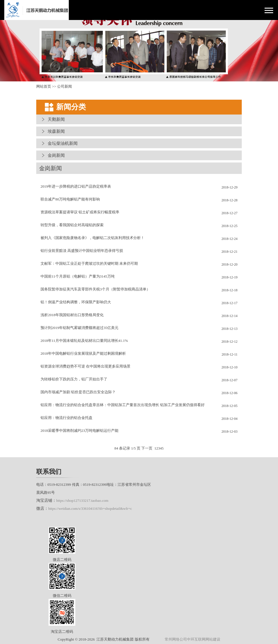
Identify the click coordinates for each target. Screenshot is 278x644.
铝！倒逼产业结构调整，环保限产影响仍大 (76, 302)
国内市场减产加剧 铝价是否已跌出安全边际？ (78, 392)
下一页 (147, 448)
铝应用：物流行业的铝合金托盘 (67, 418)
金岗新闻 (56, 155)
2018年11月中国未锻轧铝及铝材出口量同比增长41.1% (84, 341)
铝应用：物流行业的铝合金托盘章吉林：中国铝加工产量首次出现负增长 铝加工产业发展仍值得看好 (123, 405)
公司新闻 (65, 86)
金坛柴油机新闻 (63, 143)
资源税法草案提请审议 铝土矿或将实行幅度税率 (80, 212)
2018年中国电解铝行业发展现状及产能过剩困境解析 (83, 353)
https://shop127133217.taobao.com (82, 500)
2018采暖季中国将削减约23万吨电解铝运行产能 (79, 431)
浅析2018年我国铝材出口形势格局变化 (72, 315)
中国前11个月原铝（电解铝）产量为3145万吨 (78, 276)
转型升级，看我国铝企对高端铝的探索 (72, 225)
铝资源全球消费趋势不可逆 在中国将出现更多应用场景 (85, 366)
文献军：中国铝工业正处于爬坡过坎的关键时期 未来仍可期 (89, 263)
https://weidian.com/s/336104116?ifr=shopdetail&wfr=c (90, 508)
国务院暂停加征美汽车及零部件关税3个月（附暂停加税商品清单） (95, 289)
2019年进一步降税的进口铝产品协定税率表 (76, 186)
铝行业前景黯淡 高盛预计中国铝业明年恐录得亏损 (82, 251)
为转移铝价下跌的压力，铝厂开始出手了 (74, 379)
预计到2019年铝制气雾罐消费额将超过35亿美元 (79, 328)
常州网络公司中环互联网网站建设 (193, 639)
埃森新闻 (56, 131)
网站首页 (44, 86)
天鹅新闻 (56, 119)
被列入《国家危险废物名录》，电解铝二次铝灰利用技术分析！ (92, 238)
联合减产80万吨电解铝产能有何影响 (70, 199)
